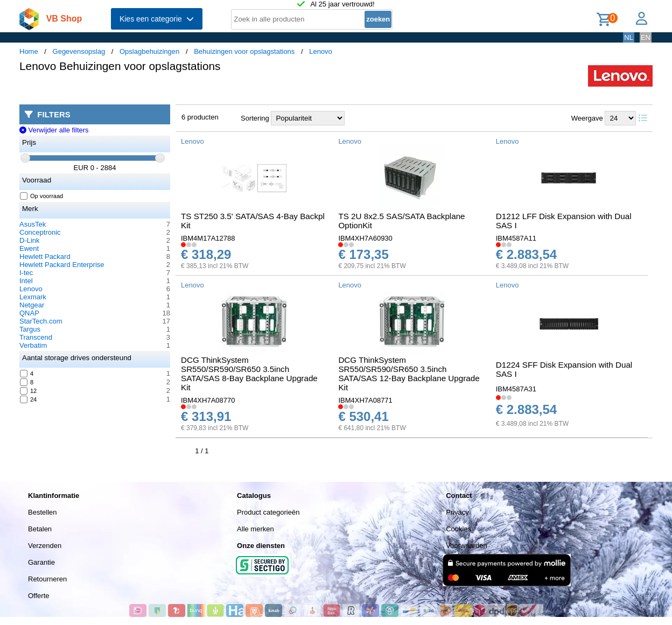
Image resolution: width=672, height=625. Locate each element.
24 (29, 399)
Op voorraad (42, 196)
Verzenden (45, 546)
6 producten (200, 117)
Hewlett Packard (45, 257)
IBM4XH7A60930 (365, 238)
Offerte (39, 596)
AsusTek (33, 224)
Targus (30, 329)
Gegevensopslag (79, 51)
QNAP (29, 313)
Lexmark (33, 297)
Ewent (29, 248)
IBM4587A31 (516, 389)
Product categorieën (268, 512)
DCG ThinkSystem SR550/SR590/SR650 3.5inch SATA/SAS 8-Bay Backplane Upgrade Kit (249, 374)
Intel (26, 281)
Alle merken (255, 529)
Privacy (457, 512)
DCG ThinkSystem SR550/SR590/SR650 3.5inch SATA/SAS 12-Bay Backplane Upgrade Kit (409, 374)
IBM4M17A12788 (208, 238)
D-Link (30, 240)
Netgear (32, 305)
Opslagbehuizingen (149, 51)
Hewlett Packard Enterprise (62, 265)
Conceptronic (40, 232)
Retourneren (47, 579)
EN (646, 37)
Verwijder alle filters (54, 130)
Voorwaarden (467, 546)
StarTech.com (41, 321)
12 (29, 391)
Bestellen (42, 512)
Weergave (587, 118)
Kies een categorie (157, 19)
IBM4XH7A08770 (208, 400)
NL (629, 37)
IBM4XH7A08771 (365, 400)
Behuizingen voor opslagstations (244, 51)
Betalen (40, 529)
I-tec (26, 273)
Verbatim (33, 345)
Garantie (41, 562)
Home (29, 51)
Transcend (36, 337)
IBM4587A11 (516, 238)
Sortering (255, 118)
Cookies (458, 529)
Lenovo (321, 51)
